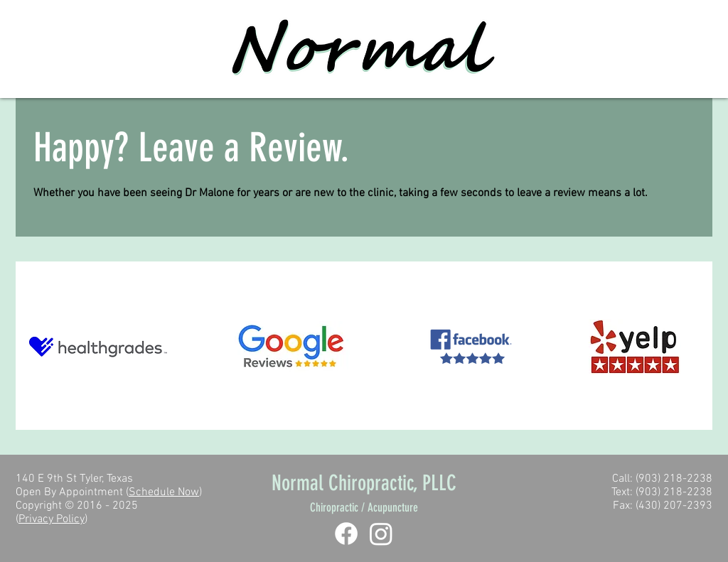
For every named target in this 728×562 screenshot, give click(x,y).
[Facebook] (346, 534)
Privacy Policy (52, 519)
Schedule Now (164, 492)
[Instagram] (381, 534)
